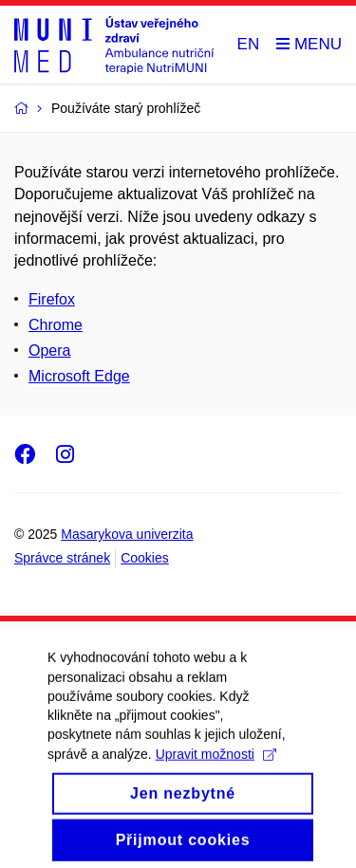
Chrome (56, 325)
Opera (49, 351)
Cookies (145, 558)
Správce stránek (62, 558)
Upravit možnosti (216, 766)
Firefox (52, 299)
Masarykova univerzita (127, 534)
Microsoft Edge (79, 376)
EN (249, 44)
